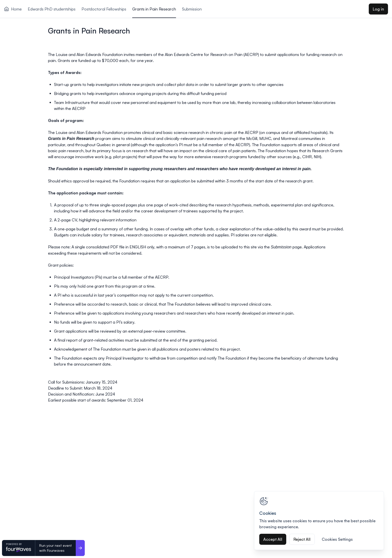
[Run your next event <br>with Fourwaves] (80, 548)
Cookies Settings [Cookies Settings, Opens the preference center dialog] (337, 539)
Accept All (273, 539)
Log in (378, 9)
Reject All (302, 539)
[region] (319, 521)
